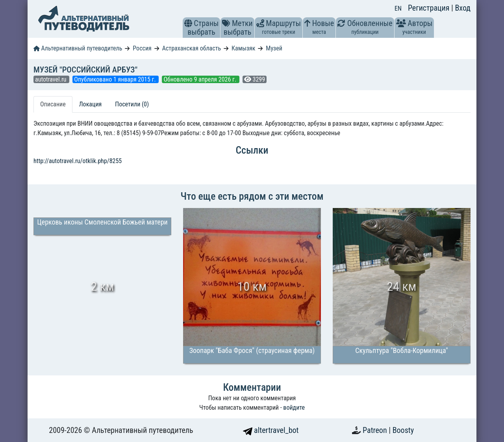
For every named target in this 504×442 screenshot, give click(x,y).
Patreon (376, 430)
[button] (188, 23)
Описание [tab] (53, 104)
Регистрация (430, 8)
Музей (274, 48)
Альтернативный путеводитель (78, 48)
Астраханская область (192, 48)
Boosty (403, 430)
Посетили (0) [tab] (132, 104)
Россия (142, 48)
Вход (463, 8)
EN (398, 8)
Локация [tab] (91, 104)
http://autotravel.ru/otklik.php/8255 (78, 161)
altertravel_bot (271, 430)
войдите (294, 408)
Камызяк (243, 48)
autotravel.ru (51, 79)
